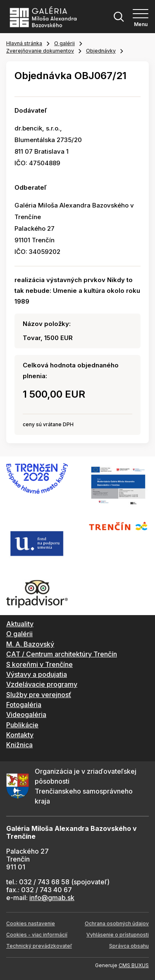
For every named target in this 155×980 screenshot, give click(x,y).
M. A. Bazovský (30, 644)
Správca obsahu (129, 946)
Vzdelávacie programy (42, 684)
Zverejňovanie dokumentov (40, 51)
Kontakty (20, 735)
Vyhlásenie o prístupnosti (118, 935)
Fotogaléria (24, 705)
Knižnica (19, 745)
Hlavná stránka (24, 43)
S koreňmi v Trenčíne (39, 664)
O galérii (64, 43)
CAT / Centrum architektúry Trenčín (62, 654)
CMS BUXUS (134, 965)
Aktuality (20, 624)
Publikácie (22, 725)
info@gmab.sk (52, 898)
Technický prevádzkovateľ (39, 946)
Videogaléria (26, 714)
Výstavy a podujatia (37, 674)
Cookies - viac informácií (37, 935)
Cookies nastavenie (31, 923)
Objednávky (101, 51)
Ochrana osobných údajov (117, 923)
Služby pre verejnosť (39, 695)
